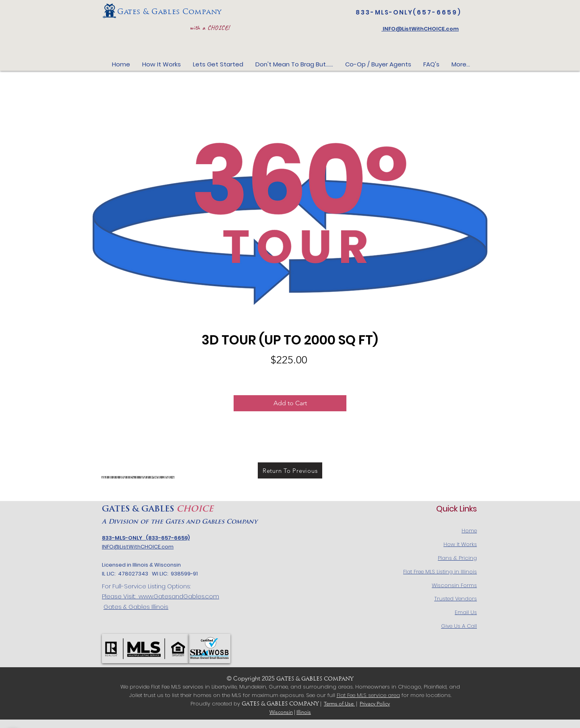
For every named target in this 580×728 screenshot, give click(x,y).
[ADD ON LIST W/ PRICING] (138, 477)
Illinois (304, 712)
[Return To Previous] (290, 470)
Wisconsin (281, 712)
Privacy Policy (375, 704)
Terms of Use (339, 704)
